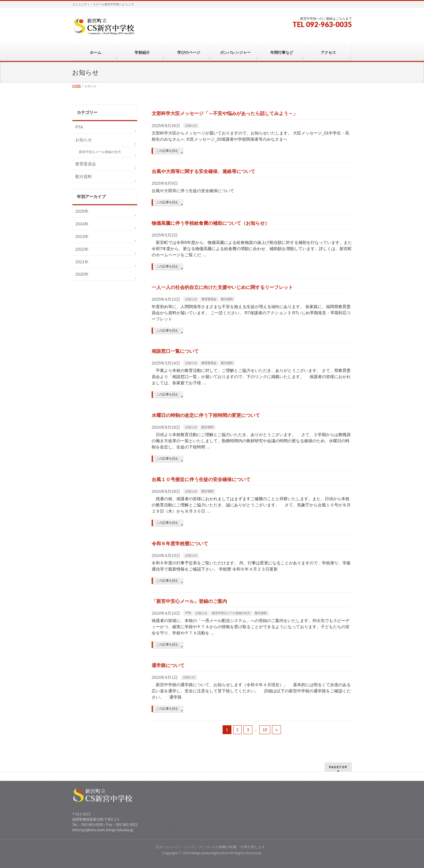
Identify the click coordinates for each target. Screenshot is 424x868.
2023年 (82, 237)
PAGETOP (338, 767)
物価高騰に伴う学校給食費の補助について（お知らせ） (211, 223)
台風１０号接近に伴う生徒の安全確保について (201, 479)
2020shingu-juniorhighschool (206, 853)
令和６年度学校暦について (180, 544)
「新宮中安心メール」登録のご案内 (189, 601)
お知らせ (191, 125)
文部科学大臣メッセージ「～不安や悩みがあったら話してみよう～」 (225, 113)
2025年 (82, 211)
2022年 (82, 249)
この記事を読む (167, 151)
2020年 (82, 274)
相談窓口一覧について (175, 351)
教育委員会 (209, 299)
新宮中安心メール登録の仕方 (231, 613)
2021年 (82, 262)
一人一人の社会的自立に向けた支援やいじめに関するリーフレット (222, 287)
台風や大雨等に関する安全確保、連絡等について (203, 171)
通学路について (168, 665)
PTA (188, 613)
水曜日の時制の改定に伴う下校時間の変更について (206, 415)
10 (265, 730)
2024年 (82, 224)
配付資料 (227, 299)
